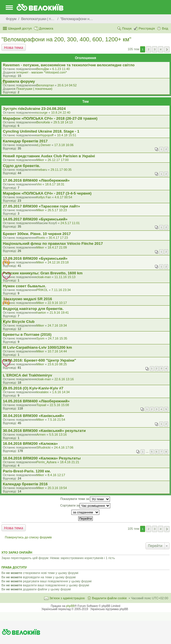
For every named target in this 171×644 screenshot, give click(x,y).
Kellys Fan (44, 197)
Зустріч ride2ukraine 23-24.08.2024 (34, 109)
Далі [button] (167, 50)
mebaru (42, 170)
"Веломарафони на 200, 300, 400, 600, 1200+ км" (66, 39)
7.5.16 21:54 (56, 420)
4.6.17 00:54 (63, 197)
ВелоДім (43, 69)
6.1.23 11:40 (61, 69)
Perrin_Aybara (46, 462)
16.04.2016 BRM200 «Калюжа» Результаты (42, 458)
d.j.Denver (44, 145)
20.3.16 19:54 (57, 488)
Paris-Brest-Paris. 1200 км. (27, 471)
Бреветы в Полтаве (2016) (27, 334)
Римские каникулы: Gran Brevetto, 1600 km (43, 273)
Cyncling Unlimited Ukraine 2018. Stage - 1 (41, 131)
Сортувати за (85, 506)
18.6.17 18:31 (55, 184)
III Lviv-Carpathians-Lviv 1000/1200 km (37, 347)
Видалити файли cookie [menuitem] (109, 598)
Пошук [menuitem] (127, 28)
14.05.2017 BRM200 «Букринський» (35, 219)
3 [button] (155, 49)
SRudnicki (44, 447)
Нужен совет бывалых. (24, 286)
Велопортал (45, 85)
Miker (40, 160)
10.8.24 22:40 (61, 112)
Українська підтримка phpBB (109, 609)
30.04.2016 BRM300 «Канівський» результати (44, 431)
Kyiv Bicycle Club (19, 322)
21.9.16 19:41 (59, 313)
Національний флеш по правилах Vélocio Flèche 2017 (53, 244)
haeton (41, 313)
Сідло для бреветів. (21, 166)
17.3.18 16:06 (64, 145)
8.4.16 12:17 (56, 475)
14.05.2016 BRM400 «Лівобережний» (36, 401)
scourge (42, 112)
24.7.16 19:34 (57, 325)
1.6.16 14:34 (61, 392)
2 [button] (149, 49)
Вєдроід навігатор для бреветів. (33, 309)
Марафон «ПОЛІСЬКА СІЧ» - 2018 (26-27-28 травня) (50, 118)
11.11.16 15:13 (65, 277)
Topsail (41, 405)
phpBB (70, 606)
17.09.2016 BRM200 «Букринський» (35, 258)
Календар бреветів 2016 (25, 484)
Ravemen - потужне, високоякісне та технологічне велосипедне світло (69, 65)
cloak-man (44, 277)
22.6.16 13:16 (64, 379)
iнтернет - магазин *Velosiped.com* (42, 72)
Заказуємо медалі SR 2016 (27, 299)
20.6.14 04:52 (67, 85)
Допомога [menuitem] (46, 28)
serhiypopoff (45, 135)
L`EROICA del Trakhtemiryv (27, 375)
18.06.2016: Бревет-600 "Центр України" (40, 360)
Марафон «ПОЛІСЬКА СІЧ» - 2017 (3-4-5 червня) (47, 193)
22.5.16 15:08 (59, 405)
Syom (40, 338)
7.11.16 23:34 (61, 290)
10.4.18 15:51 (67, 135)
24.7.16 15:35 (57, 338)
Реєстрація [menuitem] (147, 28)
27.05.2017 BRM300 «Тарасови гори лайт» (41, 206)
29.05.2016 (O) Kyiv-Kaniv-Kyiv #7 (33, 388)
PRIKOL (42, 290)
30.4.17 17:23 (58, 238)
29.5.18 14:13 (63, 122)
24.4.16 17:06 (64, 447)
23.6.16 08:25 (57, 364)
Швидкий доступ (20, 28)
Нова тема (14, 47)
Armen (41, 434)
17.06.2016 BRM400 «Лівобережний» (36, 180)
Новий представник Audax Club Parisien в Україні (49, 156)
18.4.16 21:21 (69, 462)
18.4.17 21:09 (57, 247)
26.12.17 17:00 (58, 160)
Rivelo (41, 238)
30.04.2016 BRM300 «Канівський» (33, 416)
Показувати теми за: (85, 499)
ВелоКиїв (43, 122)
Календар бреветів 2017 (25, 141)
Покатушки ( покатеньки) (34, 89)
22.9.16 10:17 (57, 303)
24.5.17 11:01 (70, 223)
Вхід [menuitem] (165, 28)
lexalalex (43, 392)
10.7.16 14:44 (57, 351)
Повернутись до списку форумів (28, 537)
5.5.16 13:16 (58, 434)
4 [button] (161, 49)
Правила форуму (19, 81)
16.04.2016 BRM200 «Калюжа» (30, 444)
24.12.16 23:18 (58, 262)
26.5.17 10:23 (57, 210)
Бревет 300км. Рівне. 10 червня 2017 (37, 234)
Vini (39, 184)
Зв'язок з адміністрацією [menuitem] (67, 598)
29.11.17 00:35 (61, 170)
